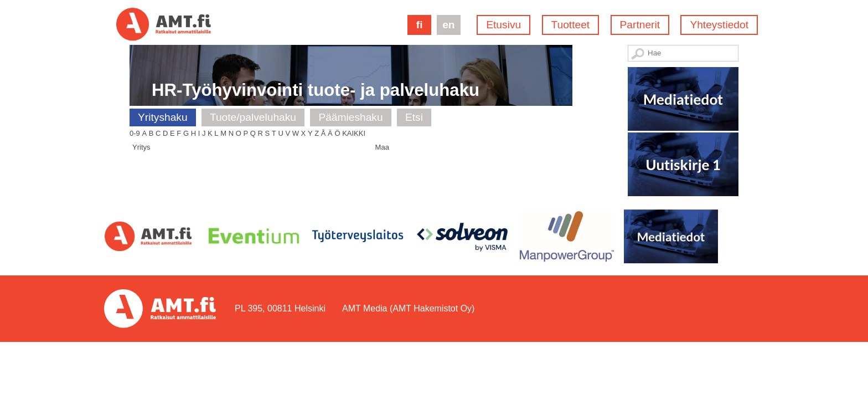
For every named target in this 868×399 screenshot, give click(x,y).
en (448, 25)
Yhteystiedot (719, 25)
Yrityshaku (163, 117)
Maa (382, 147)
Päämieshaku (350, 117)
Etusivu (503, 25)
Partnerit (640, 25)
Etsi (414, 117)
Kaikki (354, 133)
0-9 (135, 133)
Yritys (141, 147)
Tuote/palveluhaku (253, 117)
